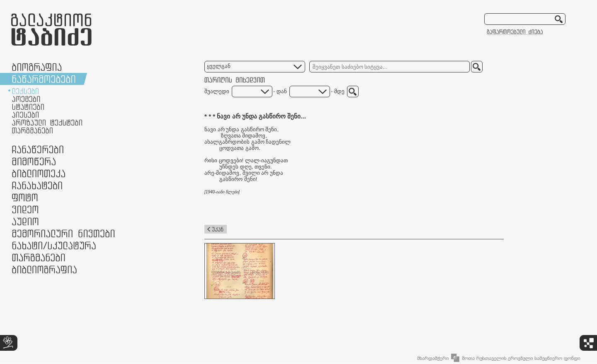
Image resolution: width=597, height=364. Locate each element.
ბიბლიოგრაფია (44, 269)
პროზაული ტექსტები (47, 123)
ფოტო (25, 197)
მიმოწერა (34, 161)
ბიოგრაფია (37, 67)
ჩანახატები (37, 185)
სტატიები (28, 107)
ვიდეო (25, 209)
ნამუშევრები (54, 245)
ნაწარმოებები (44, 79)
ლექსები (25, 91)
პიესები (25, 115)
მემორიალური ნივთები (63, 233)
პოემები (26, 99)
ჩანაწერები (38, 149)
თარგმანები (32, 130)
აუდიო (25, 221)
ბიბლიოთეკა (39, 173)
